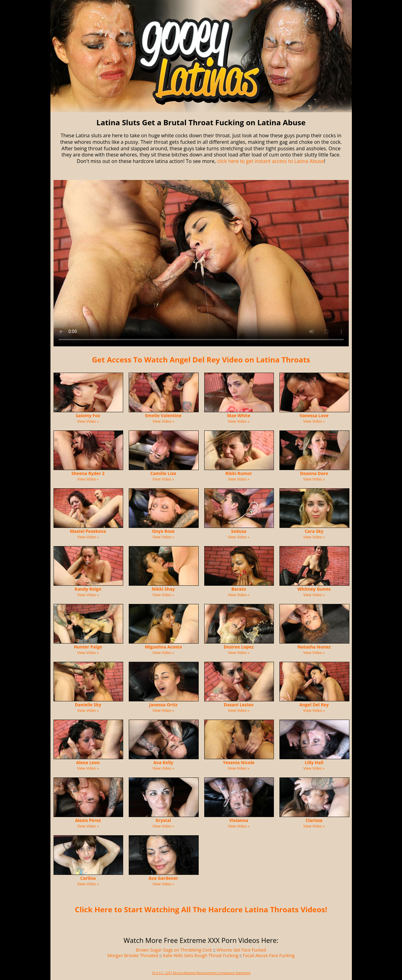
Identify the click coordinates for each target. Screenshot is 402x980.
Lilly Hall (314, 762)
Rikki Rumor (239, 473)
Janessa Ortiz (163, 705)
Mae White (239, 415)
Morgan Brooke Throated (133, 955)
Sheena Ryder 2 (88, 473)
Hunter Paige (88, 647)
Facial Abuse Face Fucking (269, 955)
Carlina (88, 878)
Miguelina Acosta (163, 647)
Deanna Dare (314, 473)
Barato (239, 589)
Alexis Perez (88, 820)
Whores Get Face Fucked (241, 950)
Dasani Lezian (239, 705)
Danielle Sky (88, 705)
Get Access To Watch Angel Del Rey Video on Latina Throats (201, 359)
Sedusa (239, 531)
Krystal (163, 820)
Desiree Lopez (239, 647)
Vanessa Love (314, 415)
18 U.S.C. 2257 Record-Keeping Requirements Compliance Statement (201, 973)
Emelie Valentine (163, 415)
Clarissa (314, 820)
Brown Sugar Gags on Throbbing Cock (174, 950)
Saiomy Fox (88, 415)
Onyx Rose (163, 531)
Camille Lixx (163, 473)
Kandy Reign (88, 589)
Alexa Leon (88, 762)
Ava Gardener (163, 878)
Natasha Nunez (314, 647)
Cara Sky (314, 531)
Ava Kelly (163, 762)
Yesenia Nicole (239, 762)
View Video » (88, 421)
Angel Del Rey (314, 705)
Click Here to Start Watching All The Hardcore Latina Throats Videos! (201, 909)
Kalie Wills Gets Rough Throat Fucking (201, 955)
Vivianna (239, 820)
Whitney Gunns (314, 589)
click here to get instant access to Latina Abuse (270, 161)
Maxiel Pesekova (88, 531)
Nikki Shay (163, 589)
